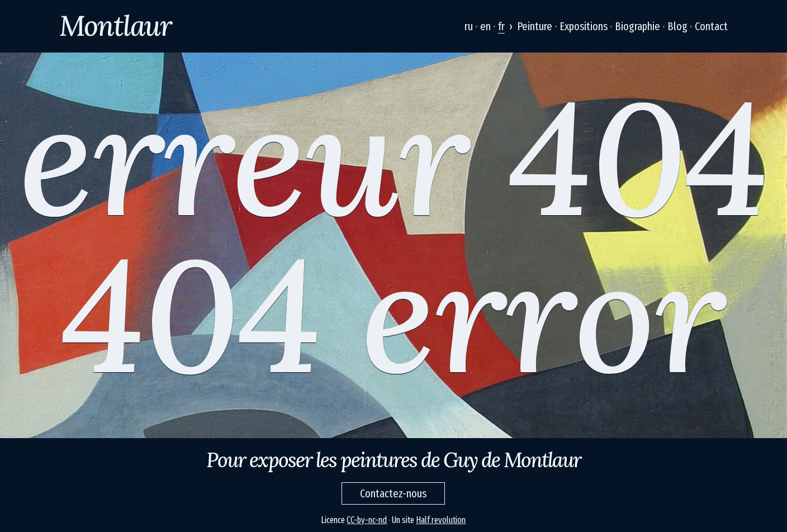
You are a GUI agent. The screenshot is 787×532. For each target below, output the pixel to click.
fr (501, 26)
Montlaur (115, 26)
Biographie (637, 26)
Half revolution (441, 520)
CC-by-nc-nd (367, 520)
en (485, 26)
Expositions (584, 26)
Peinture (535, 26)
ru (469, 26)
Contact (711, 26)
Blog (677, 26)
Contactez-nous (393, 493)
